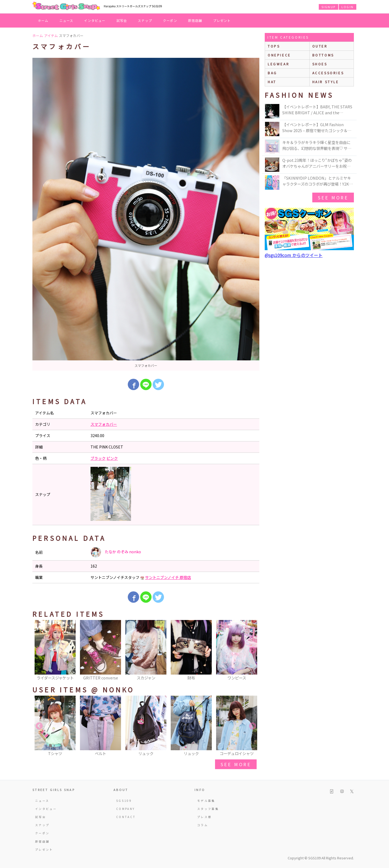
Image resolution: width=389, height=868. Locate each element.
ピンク (112, 458)
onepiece (279, 55)
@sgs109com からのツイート (294, 255)
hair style (326, 82)
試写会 (122, 20)
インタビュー (95, 20)
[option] (146, 214)
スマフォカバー (104, 424)
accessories (328, 73)
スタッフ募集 (208, 809)
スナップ (145, 20)
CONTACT (126, 817)
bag (272, 73)
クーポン (170, 20)
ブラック (98, 458)
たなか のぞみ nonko (116, 552)
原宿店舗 (195, 20)
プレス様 (204, 817)
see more (236, 764)
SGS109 (124, 801)
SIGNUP (328, 7)
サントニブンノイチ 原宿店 (168, 577)
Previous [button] (39, 651)
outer (320, 46)
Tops (274, 46)
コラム (203, 825)
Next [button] (253, 651)
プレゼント (222, 20)
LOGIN (348, 7)
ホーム (43, 20)
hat (272, 82)
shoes (320, 64)
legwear (279, 64)
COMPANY (126, 809)
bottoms (323, 55)
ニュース (66, 20)
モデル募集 (206, 801)
